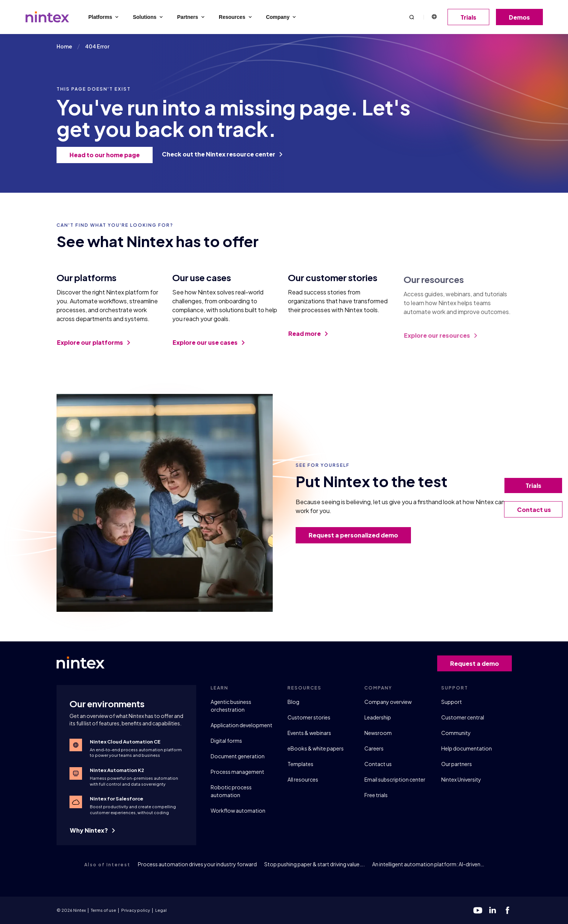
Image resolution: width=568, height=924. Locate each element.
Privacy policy (136, 910)
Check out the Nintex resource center (222, 154)
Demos (522, 17)
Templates (300, 764)
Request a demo (477, 663)
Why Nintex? (92, 830)
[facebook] (507, 910)
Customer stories (309, 717)
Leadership (378, 717)
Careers (374, 748)
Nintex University (461, 779)
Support (452, 702)
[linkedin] (493, 910)
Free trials (376, 795)
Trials (471, 17)
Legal (161, 910)
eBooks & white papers (316, 748)
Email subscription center (395, 779)
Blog (293, 702)
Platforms (104, 17)
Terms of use (103, 910)
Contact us (378, 764)
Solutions (148, 17)
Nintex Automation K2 (117, 770)
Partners (191, 17)
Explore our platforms (93, 345)
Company (282, 17)
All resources (303, 779)
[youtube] (478, 910)
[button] (412, 17)
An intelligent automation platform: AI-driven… (428, 864)
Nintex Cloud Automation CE (125, 742)
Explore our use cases (209, 348)
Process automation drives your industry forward (197, 864)
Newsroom (378, 733)
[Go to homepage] (47, 17)
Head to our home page (107, 155)
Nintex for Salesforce (117, 799)
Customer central (463, 717)
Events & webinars (309, 733)
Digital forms (226, 741)
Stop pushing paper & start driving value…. (314, 864)
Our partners (457, 764)
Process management (237, 772)
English (434, 17)
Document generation (238, 756)
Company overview (388, 702)
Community (456, 733)
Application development (242, 725)
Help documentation (467, 748)
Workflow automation (238, 810)
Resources (236, 17)
